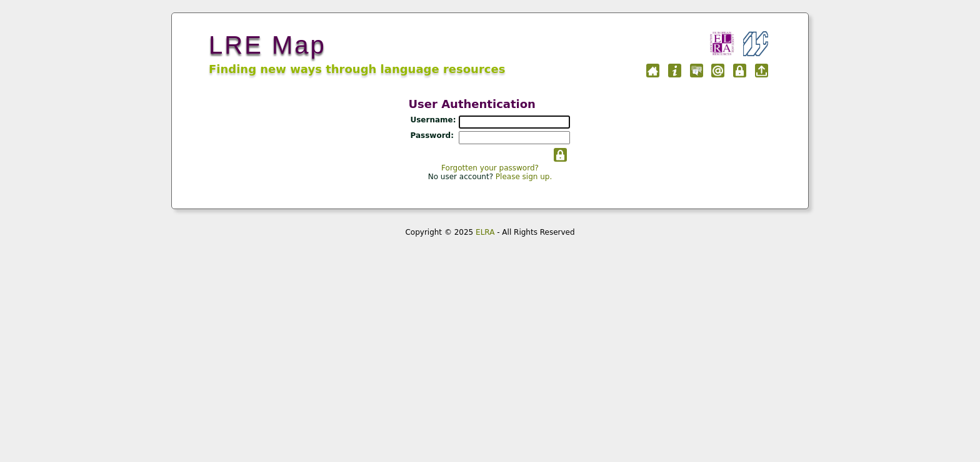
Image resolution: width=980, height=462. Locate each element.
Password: (432, 135)
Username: (433, 120)
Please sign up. (524, 177)
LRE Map (267, 45)
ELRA (485, 232)
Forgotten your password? (490, 168)
